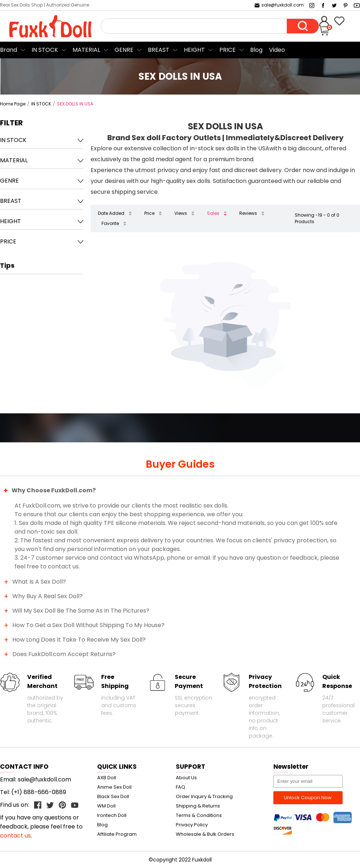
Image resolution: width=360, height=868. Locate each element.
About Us (186, 778)
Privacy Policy (192, 825)
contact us (15, 836)
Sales (213, 213)
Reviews (248, 213)
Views (181, 213)
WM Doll (106, 806)
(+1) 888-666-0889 (39, 792)
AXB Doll (107, 778)
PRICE (227, 50)
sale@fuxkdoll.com (279, 5)
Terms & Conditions (199, 815)
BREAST (159, 50)
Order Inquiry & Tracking (204, 796)
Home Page (13, 104)
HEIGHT (194, 50)
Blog (256, 50)
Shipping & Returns (198, 806)
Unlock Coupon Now (308, 798)
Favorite (110, 223)
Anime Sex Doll (114, 787)
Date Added (111, 213)
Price (149, 213)
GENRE (124, 50)
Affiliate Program (117, 834)
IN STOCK (45, 50)
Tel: (6, 792)
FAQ (181, 787)
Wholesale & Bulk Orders (205, 834)
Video (277, 50)
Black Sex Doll (113, 796)
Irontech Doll (112, 815)
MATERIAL (86, 50)
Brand (9, 50)
